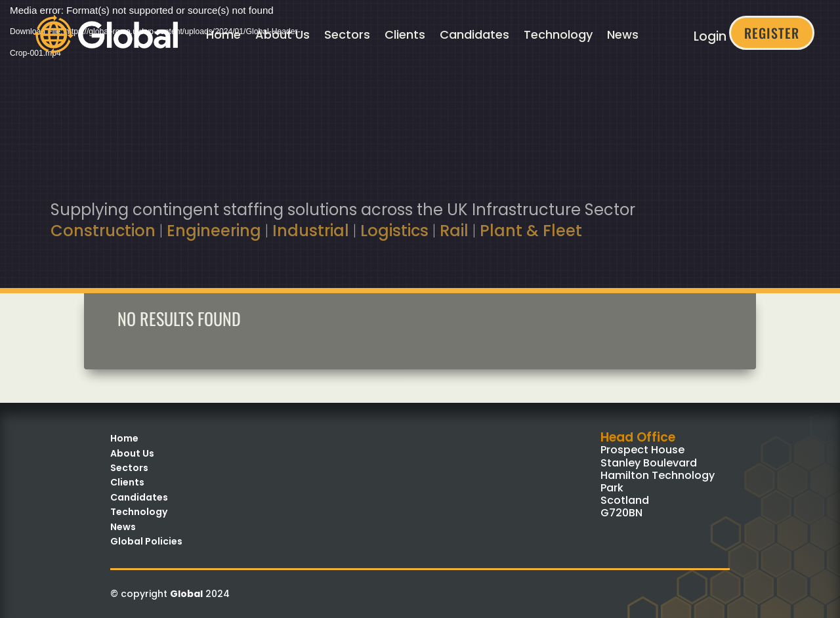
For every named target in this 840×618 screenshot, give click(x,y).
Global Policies (146, 541)
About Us (283, 34)
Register (772, 33)
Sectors (347, 34)
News (623, 34)
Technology (558, 34)
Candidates (474, 34)
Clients (405, 34)
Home (223, 34)
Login (710, 36)
